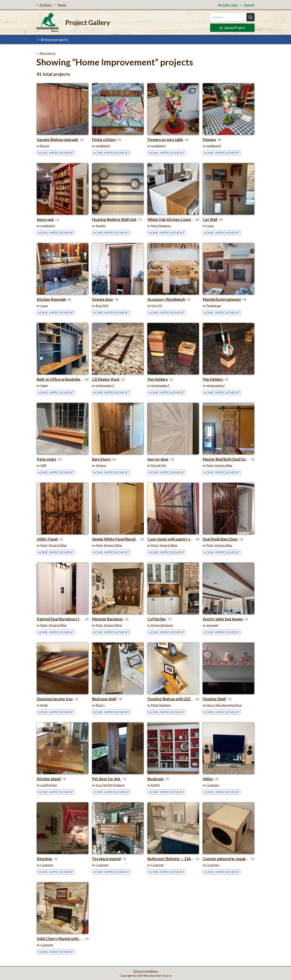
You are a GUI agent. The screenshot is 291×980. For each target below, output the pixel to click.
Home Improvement (56, 153)
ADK (43, 465)
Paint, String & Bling (219, 465)
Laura (210, 226)
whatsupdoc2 (105, 385)
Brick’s (100, 705)
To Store (44, 5)
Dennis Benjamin (162, 625)
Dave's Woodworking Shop (224, 705)
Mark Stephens (161, 226)
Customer (213, 785)
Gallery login (228, 5)
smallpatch (103, 146)
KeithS (155, 785)
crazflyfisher (49, 785)
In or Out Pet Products (110, 785)
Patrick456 (158, 465)
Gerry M (156, 306)
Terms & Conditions (146, 971)
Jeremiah (212, 625)
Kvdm (44, 705)
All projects (46, 53)
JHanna (101, 465)
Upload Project (232, 28)
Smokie (100, 226)
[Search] (251, 17)
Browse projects (52, 39)
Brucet (45, 146)
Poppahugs (214, 306)
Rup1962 (102, 306)
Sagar (44, 385)
